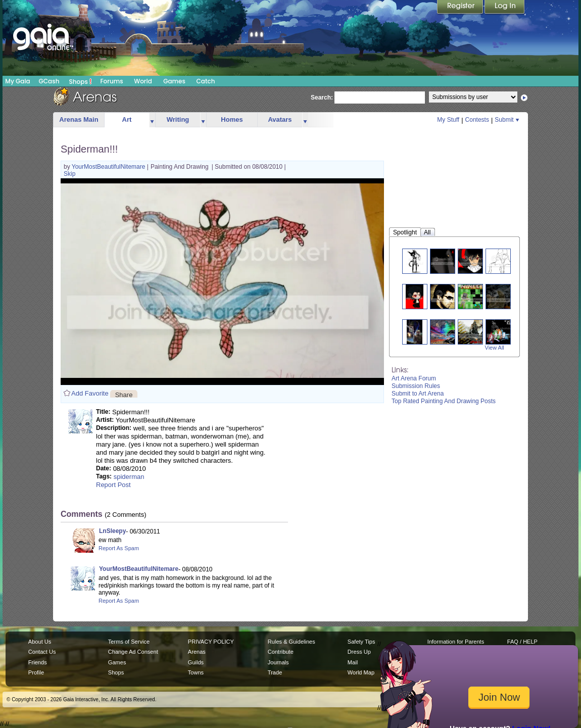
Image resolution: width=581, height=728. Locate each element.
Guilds (196, 662)
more (152, 120)
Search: (322, 98)
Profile (36, 672)
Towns (196, 672)
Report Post (113, 485)
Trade (275, 672)
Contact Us (42, 652)
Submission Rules (416, 386)
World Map (361, 672)
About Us (40, 642)
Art (127, 119)
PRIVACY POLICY (211, 642)
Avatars (280, 119)
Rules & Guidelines (292, 642)
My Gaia (17, 81)
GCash (49, 81)
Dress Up (359, 652)
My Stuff (448, 120)
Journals (278, 662)
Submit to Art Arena (418, 394)
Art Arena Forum (414, 378)
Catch (206, 81)
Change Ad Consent (133, 652)
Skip (69, 174)
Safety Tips (361, 642)
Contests (477, 120)
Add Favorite (90, 393)
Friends (38, 662)
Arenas (197, 652)
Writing (178, 119)
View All (495, 348)
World (143, 81)
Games (174, 81)
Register (461, 8)
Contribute (281, 652)
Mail (353, 662)
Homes (232, 119)
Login (505, 8)
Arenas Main (79, 119)
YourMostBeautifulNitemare (109, 167)
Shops (81, 81)
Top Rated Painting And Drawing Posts (444, 401)
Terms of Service (129, 642)
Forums (111, 81)
